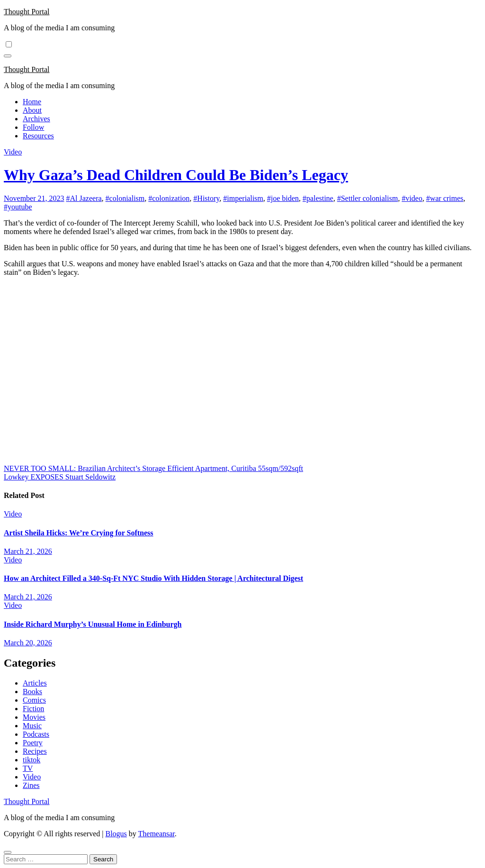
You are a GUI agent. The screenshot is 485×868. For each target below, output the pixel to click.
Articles (35, 683)
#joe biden (283, 198)
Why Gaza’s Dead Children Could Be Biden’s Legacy (176, 175)
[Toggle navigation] (8, 56)
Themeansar (157, 834)
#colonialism (125, 198)
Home (32, 102)
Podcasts (36, 734)
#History (206, 198)
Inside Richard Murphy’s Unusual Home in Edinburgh (93, 624)
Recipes (35, 751)
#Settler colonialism (368, 198)
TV (28, 768)
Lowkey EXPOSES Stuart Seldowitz (60, 477)
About (32, 110)
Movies (34, 717)
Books (32, 692)
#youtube (18, 207)
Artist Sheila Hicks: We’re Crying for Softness (79, 533)
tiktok (31, 760)
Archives (36, 119)
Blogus (116, 834)
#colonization (169, 198)
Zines (31, 785)
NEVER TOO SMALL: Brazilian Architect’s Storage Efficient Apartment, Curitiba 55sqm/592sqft (153, 468)
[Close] (8, 852)
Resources (38, 136)
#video (412, 198)
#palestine (318, 198)
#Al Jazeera (84, 198)
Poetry (33, 743)
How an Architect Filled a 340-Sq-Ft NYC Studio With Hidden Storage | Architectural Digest (153, 578)
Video (13, 152)
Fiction (33, 709)
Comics (34, 700)
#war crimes (445, 198)
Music (32, 726)
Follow (33, 127)
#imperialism (243, 198)
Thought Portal (27, 12)
